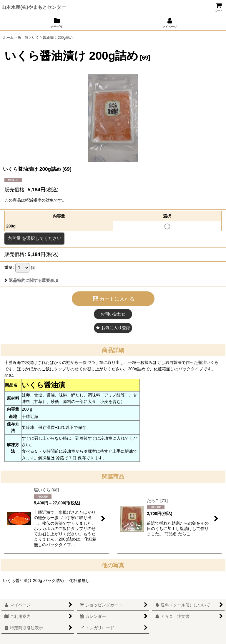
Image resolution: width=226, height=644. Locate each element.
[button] (113, 328)
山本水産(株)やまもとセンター (34, 7)
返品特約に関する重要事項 (31, 280)
